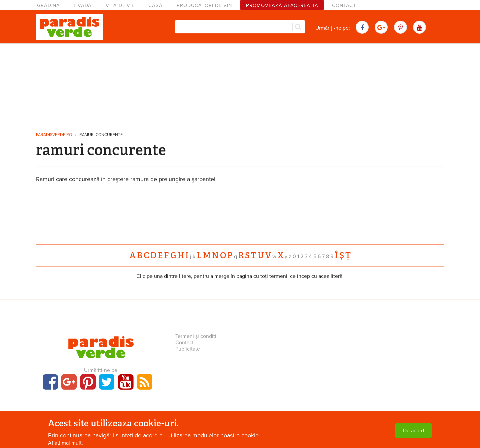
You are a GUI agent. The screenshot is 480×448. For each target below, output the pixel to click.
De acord (413, 431)
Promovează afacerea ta (282, 6)
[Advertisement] (240, 85)
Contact (344, 6)
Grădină (48, 6)
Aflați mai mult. (65, 443)
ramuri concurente (101, 135)
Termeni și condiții (196, 336)
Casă (155, 6)
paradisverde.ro (54, 135)
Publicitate (188, 349)
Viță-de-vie (120, 6)
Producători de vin (204, 6)
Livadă (83, 6)
